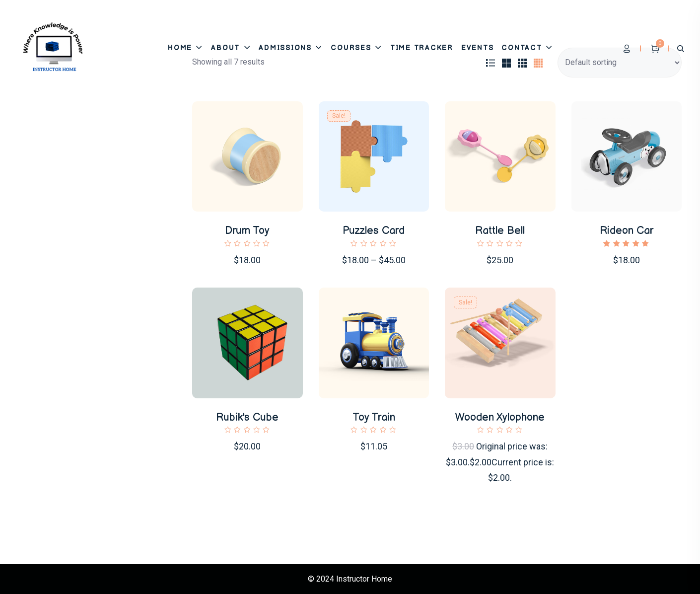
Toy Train (374, 417)
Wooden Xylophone (500, 417)
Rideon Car (627, 231)
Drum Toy (247, 231)
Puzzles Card (374, 231)
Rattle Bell (500, 231)
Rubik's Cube (247, 417)
